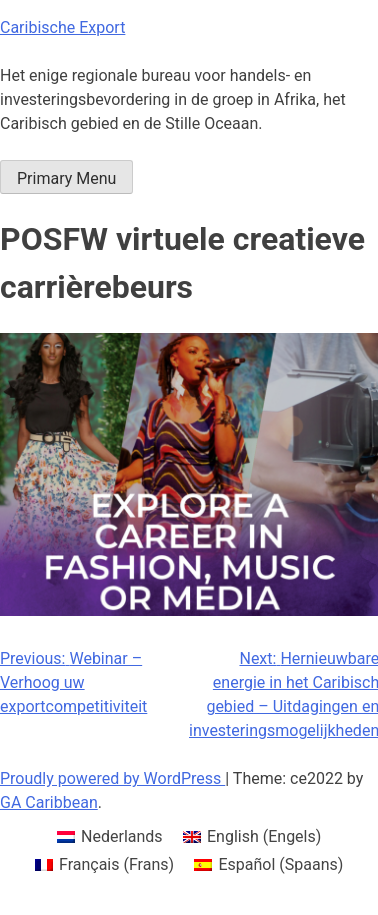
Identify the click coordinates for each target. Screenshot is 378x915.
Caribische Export (62, 27)
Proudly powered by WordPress (112, 778)
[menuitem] (110, 837)
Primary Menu (66, 178)
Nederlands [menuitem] (122, 836)
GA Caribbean (49, 802)
